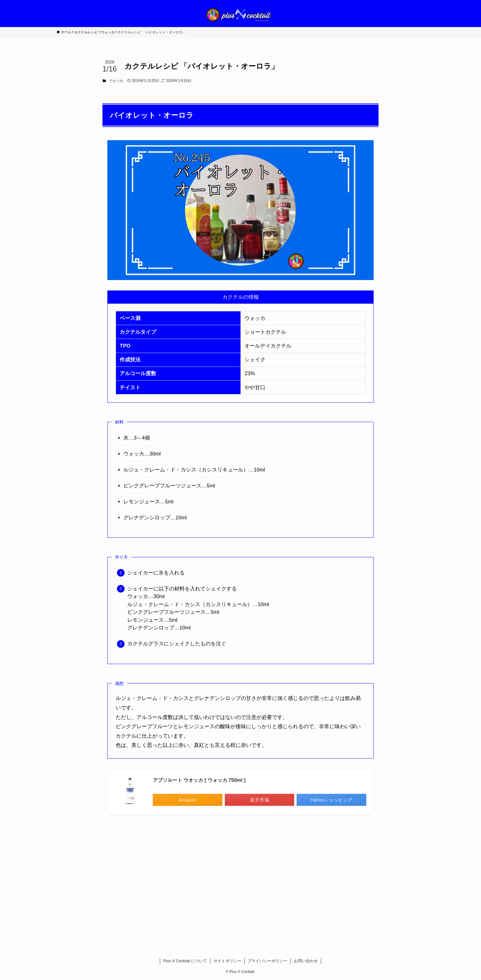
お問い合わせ (306, 961)
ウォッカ (116, 81)
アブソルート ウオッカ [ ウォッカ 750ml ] (199, 780)
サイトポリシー (227, 961)
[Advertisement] (240, 878)
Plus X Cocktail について (185, 961)
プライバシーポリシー (267, 961)
